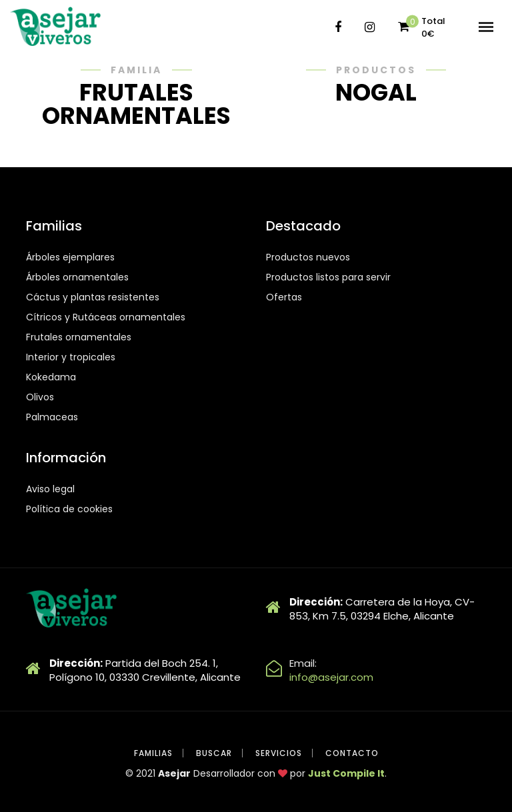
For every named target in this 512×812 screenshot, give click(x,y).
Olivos (40, 397)
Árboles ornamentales (77, 277)
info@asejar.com (331, 677)
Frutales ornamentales (79, 337)
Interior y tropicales (71, 357)
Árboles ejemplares (70, 257)
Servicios (279, 753)
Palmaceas (52, 417)
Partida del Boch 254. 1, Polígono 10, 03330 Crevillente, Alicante (145, 670)
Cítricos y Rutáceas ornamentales (106, 317)
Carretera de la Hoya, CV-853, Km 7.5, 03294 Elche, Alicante (382, 609)
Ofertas (284, 297)
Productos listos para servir (328, 277)
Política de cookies (69, 509)
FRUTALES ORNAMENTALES (136, 104)
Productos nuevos (308, 257)
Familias (153, 753)
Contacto (352, 753)
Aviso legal (50, 489)
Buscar (214, 753)
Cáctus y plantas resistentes (93, 297)
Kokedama (51, 377)
